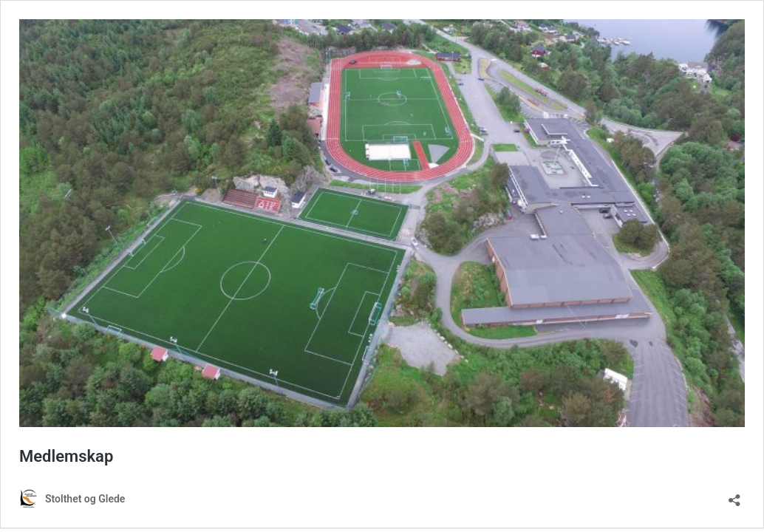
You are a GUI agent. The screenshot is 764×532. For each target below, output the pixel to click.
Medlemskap (66, 456)
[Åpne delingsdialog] (734, 495)
